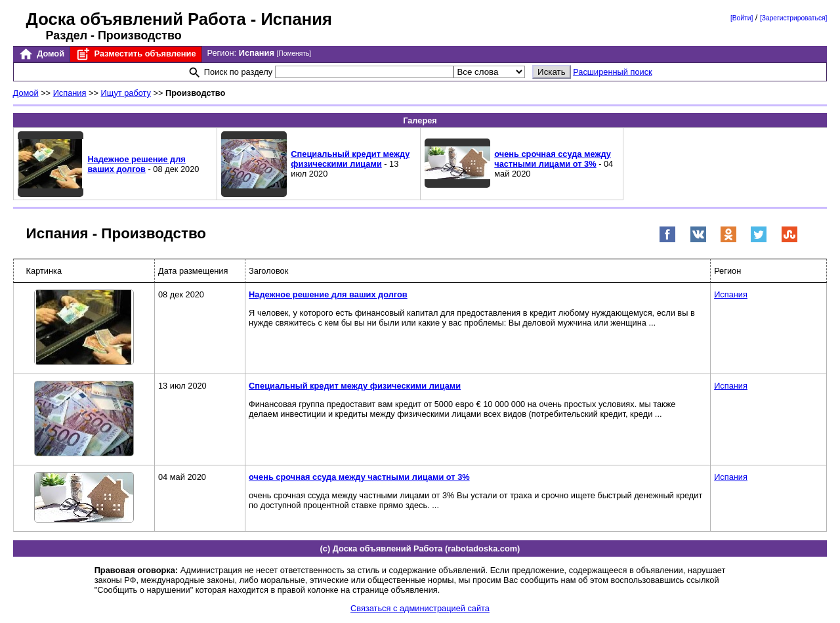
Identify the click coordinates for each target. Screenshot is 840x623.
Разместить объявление (136, 54)
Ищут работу (126, 93)
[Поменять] (294, 54)
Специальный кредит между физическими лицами (350, 159)
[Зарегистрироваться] (793, 18)
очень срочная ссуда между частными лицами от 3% (553, 159)
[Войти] (742, 18)
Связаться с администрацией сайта (420, 608)
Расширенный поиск (613, 72)
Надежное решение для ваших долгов (136, 164)
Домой (41, 54)
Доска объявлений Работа (136, 19)
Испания (70, 93)
